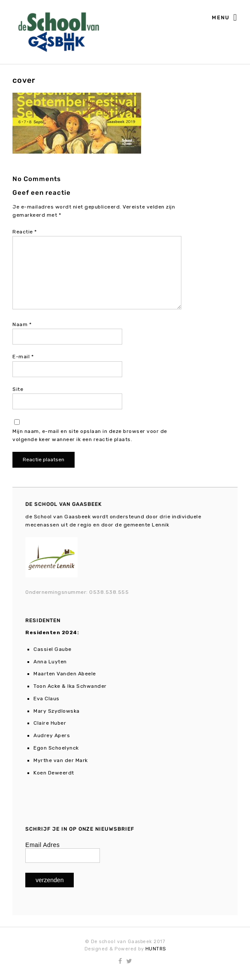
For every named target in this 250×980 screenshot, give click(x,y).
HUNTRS (156, 949)
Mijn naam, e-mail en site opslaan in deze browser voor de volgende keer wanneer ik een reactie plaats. (90, 435)
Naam (22, 324)
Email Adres (42, 845)
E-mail (23, 357)
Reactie (25, 232)
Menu (225, 18)
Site (18, 389)
